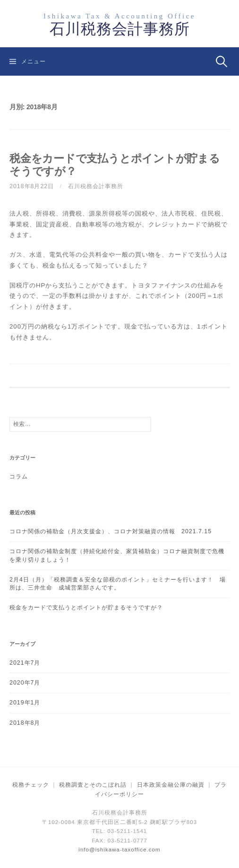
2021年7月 (25, 663)
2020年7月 (25, 683)
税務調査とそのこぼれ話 (93, 785)
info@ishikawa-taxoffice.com (119, 850)
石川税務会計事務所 (120, 29)
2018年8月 (25, 723)
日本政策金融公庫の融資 (171, 785)
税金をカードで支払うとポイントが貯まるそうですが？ (86, 608)
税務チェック (31, 785)
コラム (19, 477)
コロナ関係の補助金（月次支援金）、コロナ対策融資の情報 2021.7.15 (111, 531)
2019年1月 (25, 703)
